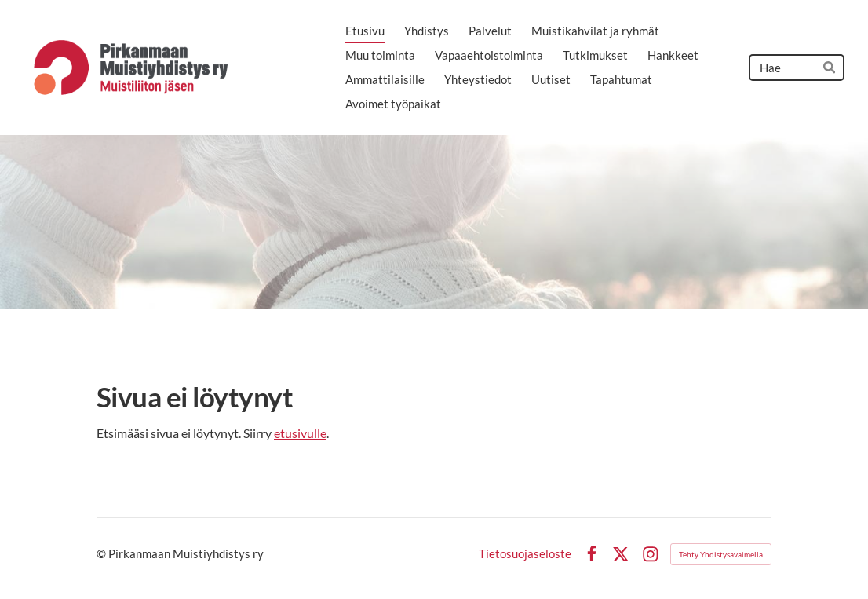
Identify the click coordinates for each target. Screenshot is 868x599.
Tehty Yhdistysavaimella (721, 554)
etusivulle (300, 433)
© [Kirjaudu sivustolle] (102, 553)
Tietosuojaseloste (525, 554)
